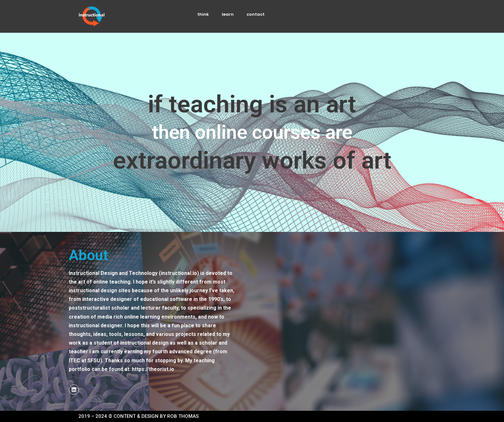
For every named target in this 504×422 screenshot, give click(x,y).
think (203, 14)
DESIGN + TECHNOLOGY (133, 14)
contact (256, 14)
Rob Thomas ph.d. (415, 14)
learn (228, 14)
